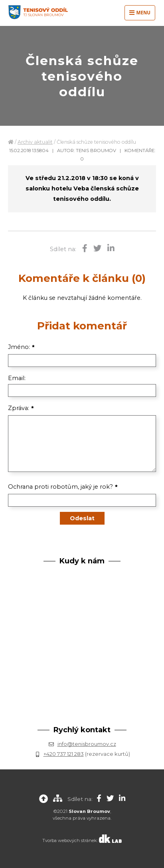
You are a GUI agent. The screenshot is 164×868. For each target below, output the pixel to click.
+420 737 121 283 (64, 754)
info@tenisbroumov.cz (87, 744)
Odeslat (82, 518)
